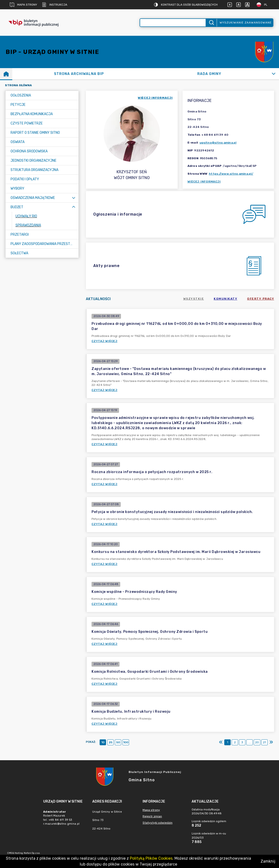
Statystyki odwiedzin (158, 823)
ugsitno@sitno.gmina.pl (218, 143)
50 (118, 742)
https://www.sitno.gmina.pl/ (231, 174)
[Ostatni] (271, 742)
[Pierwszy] (221, 742)
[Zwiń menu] (74, 207)
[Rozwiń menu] (74, 198)
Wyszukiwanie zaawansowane (246, 23)
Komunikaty (226, 299)
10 (103, 742)
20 (257, 742)
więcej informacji (155, 98)
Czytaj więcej (105, 341)
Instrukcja (55, 5)
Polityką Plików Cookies (151, 858)
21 (265, 742)
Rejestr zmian (152, 816)
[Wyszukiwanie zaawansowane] (173, 23)
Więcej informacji (204, 182)
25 (111, 742)
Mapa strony (23, 5)
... (250, 742)
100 (126, 742)
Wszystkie (194, 299)
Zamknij (268, 861)
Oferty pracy (261, 299)
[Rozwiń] (273, 74)
